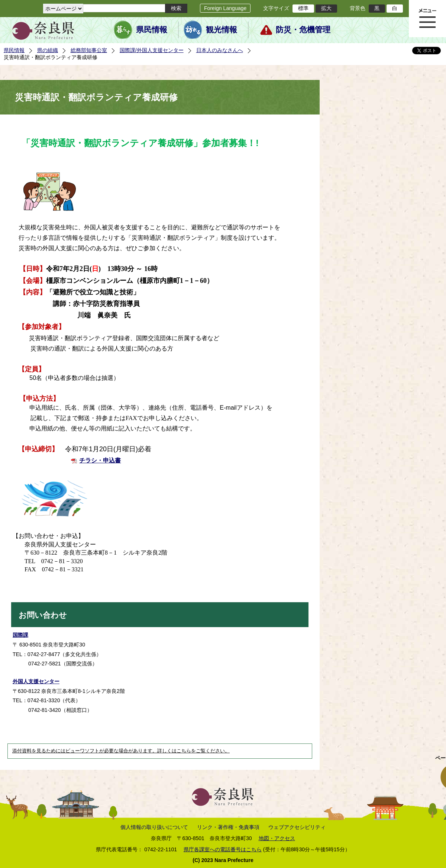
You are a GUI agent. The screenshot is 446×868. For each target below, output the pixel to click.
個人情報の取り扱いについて (154, 827)
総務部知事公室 (89, 50)
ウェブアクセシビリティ (297, 827)
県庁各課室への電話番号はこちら (223, 849)
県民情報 (152, 30)
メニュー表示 (427, 19)
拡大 (326, 8)
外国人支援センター (36, 681)
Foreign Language (225, 8)
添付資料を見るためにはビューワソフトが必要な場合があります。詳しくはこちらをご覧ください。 (121, 751)
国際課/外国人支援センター (152, 50)
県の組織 (48, 50)
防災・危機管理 (303, 30)
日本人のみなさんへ (220, 50)
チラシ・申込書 (100, 460)
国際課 (20, 635)
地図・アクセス (277, 838)
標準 (303, 8)
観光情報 (222, 30)
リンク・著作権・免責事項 (228, 827)
